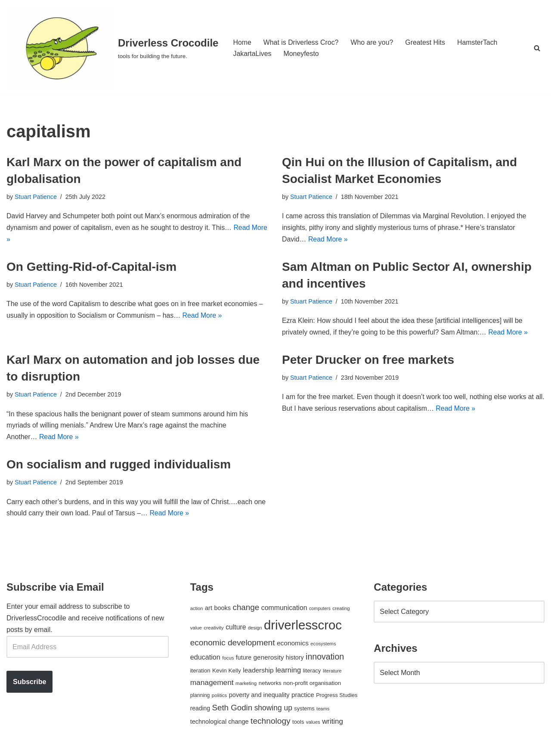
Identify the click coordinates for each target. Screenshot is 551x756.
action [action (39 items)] (197, 610)
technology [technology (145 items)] (271, 723)
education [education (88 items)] (205, 659)
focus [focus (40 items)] (228, 660)
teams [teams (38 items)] (323, 710)
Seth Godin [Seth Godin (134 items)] (232, 709)
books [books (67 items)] (222, 610)
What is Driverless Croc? (301, 42)
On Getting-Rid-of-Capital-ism (91, 267)
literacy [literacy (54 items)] (312, 673)
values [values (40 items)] (313, 724)
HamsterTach (479, 42)
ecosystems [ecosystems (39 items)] (323, 646)
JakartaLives (252, 54)
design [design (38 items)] (255, 630)
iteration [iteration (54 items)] (200, 673)
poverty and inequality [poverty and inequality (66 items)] (259, 697)
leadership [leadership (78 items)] (258, 672)
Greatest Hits (426, 42)
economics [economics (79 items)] (293, 645)
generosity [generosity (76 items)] (269, 659)
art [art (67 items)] (209, 610)
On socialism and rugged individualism (119, 466)
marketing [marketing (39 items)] (246, 685)
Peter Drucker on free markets (368, 361)
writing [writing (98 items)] (333, 723)
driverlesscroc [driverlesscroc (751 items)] (303, 627)
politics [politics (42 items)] (220, 697)
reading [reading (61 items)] (200, 710)
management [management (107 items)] (212, 685)
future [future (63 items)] (244, 660)
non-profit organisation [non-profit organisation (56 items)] (312, 685)
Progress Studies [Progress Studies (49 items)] (337, 697)
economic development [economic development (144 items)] (233, 645)
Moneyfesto (302, 54)
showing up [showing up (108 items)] (273, 710)
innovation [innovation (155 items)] (325, 659)
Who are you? (373, 42)
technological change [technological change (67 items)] (220, 724)
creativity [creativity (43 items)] (214, 630)
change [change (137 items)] (246, 609)
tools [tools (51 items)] (298, 724)
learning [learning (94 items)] (288, 672)
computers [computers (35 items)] (320, 610)
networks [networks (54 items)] (270, 685)
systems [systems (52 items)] (304, 710)
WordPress (83, 745)
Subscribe (29, 684)
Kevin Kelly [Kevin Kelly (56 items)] (227, 673)
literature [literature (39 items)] (332, 673)
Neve (14, 745)
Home (242, 42)
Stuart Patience (36, 197)
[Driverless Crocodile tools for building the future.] (112, 48)
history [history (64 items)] (295, 660)
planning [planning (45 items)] (200, 697)
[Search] (537, 48)
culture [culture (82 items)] (236, 629)
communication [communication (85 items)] (284, 610)
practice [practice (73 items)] (303, 697)
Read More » (328, 240)
